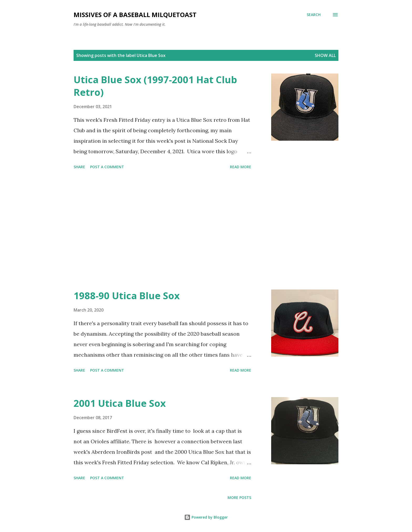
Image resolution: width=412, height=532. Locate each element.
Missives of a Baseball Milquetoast (135, 15)
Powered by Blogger (206, 517)
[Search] (314, 15)
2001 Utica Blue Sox (120, 403)
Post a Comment (107, 167)
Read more (241, 167)
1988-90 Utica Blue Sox (127, 296)
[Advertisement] (162, 230)
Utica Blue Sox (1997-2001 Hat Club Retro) (155, 86)
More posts (239, 497)
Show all (325, 55)
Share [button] (79, 167)
